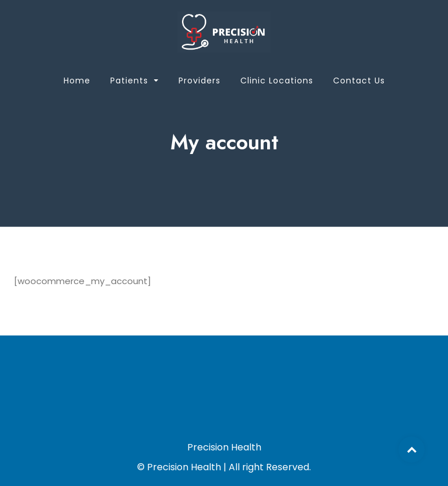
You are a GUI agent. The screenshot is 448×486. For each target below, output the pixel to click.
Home (77, 81)
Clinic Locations (277, 81)
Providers (199, 81)
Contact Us (359, 81)
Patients (129, 81)
